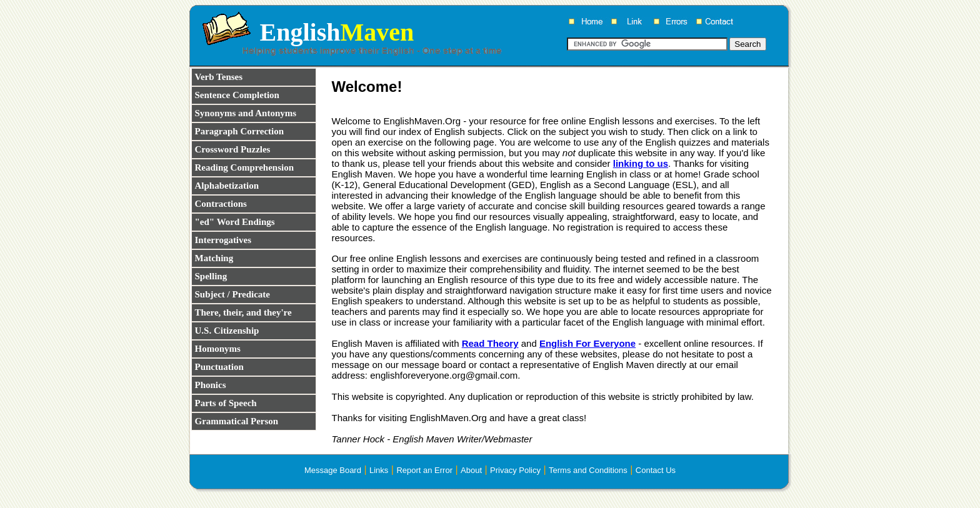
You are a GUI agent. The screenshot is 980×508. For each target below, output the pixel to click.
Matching (214, 258)
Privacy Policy (515, 470)
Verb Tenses (219, 77)
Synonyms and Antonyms (246, 113)
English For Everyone (587, 343)
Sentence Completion (237, 95)
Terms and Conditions (588, 470)
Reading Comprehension (245, 167)
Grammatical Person (237, 421)
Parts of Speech (226, 403)
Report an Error (424, 470)
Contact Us (656, 470)
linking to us (641, 163)
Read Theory (490, 343)
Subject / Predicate (233, 294)
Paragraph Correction (240, 131)
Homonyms (218, 349)
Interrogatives (223, 240)
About (471, 470)
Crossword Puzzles (233, 149)
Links (379, 470)
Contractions (221, 204)
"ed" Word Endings (235, 222)
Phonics (211, 385)
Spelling (211, 276)
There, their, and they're (243, 312)
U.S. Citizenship (227, 331)
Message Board (333, 470)
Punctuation (219, 367)
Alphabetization (227, 186)
